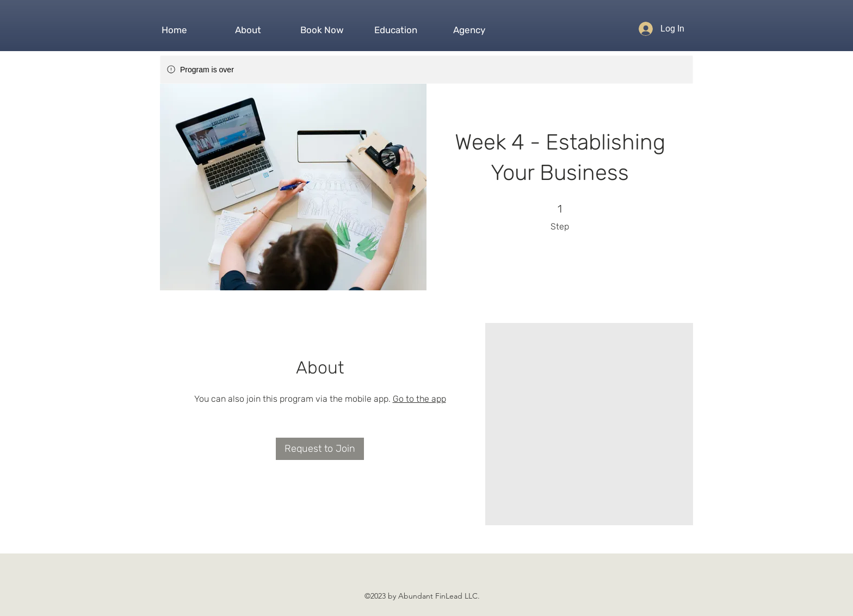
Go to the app (419, 399)
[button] (248, 25)
